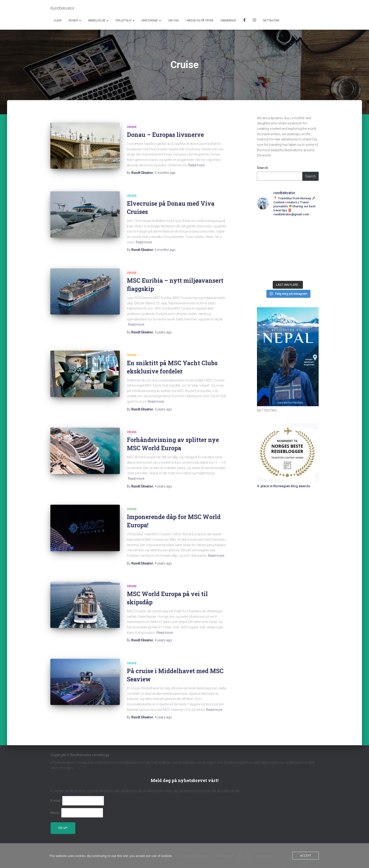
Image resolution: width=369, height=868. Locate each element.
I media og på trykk (200, 20)
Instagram (254, 21)
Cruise (132, 127)
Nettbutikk (271, 20)
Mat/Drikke (151, 20)
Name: (55, 813)
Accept (306, 856)
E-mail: (56, 801)
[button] (80, 20)
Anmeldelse (98, 20)
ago (165, 173)
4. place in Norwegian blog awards (284, 486)
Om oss (173, 20)
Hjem (58, 20)
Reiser (75, 20)
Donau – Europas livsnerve (165, 135)
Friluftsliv (125, 20)
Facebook (245, 21)
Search (263, 168)
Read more (196, 165)
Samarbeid (228, 20)
